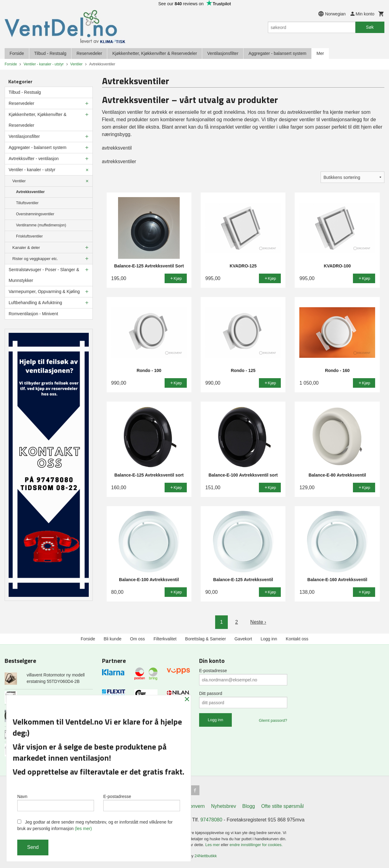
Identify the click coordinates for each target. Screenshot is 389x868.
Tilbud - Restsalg (50, 53)
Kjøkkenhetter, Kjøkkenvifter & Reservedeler (155, 53)
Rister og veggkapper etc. (35, 259)
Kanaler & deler (26, 248)
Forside (17, 53)
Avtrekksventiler (30, 192)
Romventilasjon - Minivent (33, 314)
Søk (370, 27)
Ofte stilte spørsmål (282, 806)
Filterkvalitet (165, 639)
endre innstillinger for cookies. (256, 845)
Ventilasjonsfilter (223, 53)
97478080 (211, 820)
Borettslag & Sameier (206, 639)
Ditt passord (211, 693)
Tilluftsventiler (27, 203)
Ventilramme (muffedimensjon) (41, 225)
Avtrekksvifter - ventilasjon (34, 159)
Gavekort (243, 639)
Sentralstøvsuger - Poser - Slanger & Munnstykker (44, 275)
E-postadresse (213, 671)
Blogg (249, 806)
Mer (320, 53)
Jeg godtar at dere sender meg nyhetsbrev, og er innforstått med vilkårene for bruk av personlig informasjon (95, 825)
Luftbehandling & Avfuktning (35, 303)
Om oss (137, 639)
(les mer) (83, 829)
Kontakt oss (297, 639)
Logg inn (269, 639)
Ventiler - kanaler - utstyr (32, 170)
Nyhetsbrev (224, 806)
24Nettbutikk (206, 856)
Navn (56, 803)
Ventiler (19, 181)
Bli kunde (113, 639)
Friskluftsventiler (29, 236)
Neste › (258, 622)
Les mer (213, 845)
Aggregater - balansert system (277, 53)
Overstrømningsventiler (35, 214)
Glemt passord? (273, 720)
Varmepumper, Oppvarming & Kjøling (44, 291)
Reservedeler (89, 53)
